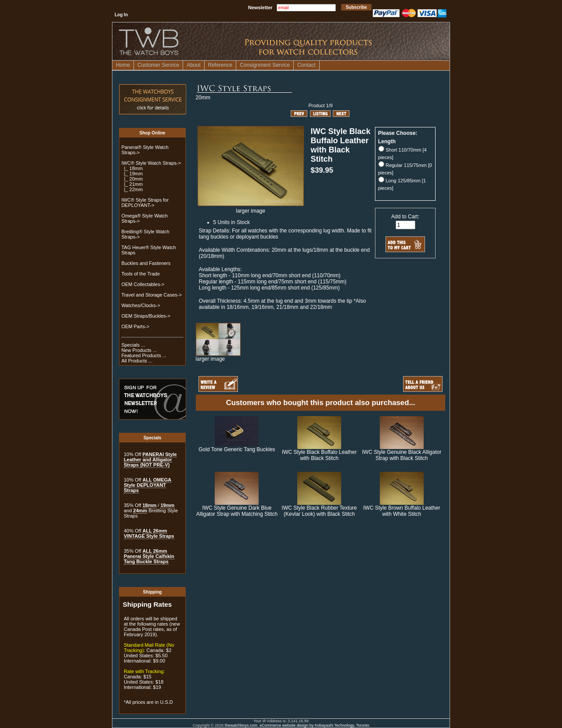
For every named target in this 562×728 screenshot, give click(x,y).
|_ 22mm (132, 189)
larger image (218, 357)
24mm (140, 511)
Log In (121, 15)
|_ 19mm (132, 174)
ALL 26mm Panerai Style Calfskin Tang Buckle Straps (149, 556)
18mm (150, 505)
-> (151, 163)
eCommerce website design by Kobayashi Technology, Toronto (314, 725)
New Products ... (139, 350)
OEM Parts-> (135, 326)
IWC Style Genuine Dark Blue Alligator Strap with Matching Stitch (237, 511)
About (193, 65)
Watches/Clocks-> (141, 305)
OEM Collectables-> (143, 284)
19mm (167, 505)
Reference (220, 65)
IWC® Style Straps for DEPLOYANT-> (145, 203)
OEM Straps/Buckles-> (146, 316)
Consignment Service (265, 65)
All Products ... (137, 361)
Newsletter (260, 7)
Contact (306, 65)
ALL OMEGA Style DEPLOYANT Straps (148, 485)
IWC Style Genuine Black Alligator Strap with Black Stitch (402, 455)
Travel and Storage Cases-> (151, 295)
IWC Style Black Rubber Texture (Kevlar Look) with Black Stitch (319, 511)
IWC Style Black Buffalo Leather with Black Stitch (319, 455)
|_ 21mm (132, 184)
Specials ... (133, 345)
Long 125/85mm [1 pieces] (402, 184)
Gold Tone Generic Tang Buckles (237, 449)
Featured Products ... (144, 355)
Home (123, 65)
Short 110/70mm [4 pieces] (402, 154)
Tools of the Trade (140, 274)
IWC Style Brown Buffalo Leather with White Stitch (402, 511)
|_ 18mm (132, 168)
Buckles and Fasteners (146, 263)
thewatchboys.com (241, 725)
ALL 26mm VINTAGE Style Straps (149, 533)
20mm (203, 98)
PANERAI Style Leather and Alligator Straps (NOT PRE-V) (150, 460)
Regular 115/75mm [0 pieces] (405, 169)
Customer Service (158, 65)
